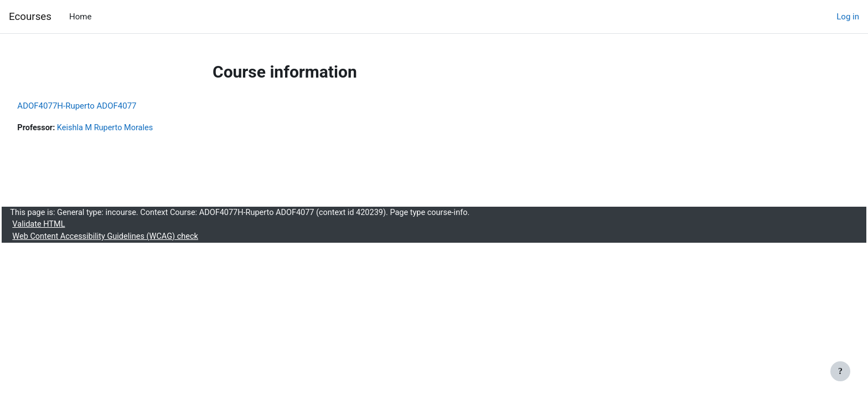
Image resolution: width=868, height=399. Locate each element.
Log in (848, 17)
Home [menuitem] (80, 17)
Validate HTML (64, 226)
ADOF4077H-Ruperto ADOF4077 (102, 106)
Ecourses (30, 17)
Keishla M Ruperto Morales (133, 128)
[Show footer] (840, 371)
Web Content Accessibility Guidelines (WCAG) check (133, 238)
